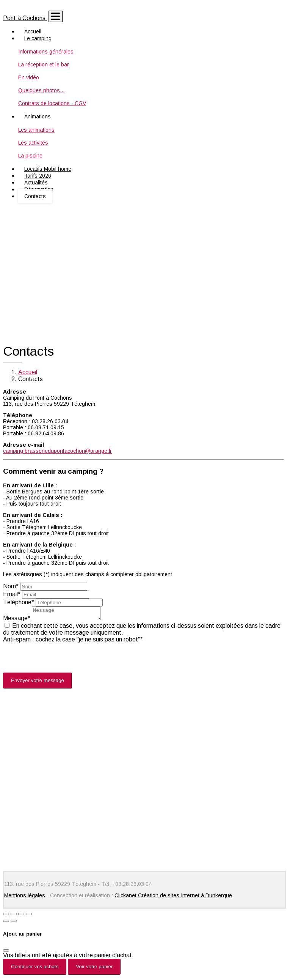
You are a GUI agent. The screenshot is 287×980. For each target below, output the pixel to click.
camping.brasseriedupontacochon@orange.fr (57, 451)
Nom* (11, 586)
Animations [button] (38, 117)
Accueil (28, 372)
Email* (12, 594)
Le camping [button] (38, 38)
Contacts (35, 196)
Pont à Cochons (25, 18)
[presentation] (61, 660)
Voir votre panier (94, 969)
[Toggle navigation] (56, 16)
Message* (17, 620)
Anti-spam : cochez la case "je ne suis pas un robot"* (73, 642)
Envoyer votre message (38, 683)
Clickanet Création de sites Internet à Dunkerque (173, 898)
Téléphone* (19, 602)
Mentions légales (25, 898)
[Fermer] (6, 953)
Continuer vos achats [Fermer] (35, 969)
